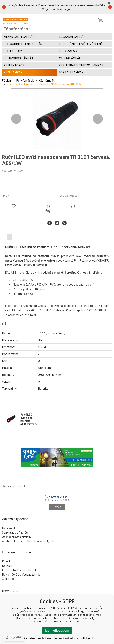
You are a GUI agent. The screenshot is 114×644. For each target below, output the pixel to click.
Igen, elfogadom (57, 630)
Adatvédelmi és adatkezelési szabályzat (28, 541)
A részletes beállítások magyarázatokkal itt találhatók (57, 638)
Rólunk (6, 561)
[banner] (16, 21)
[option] (57, 119)
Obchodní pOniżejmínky (17, 537)
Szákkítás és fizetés (15, 532)
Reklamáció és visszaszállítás (21, 574)
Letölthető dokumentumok (19, 570)
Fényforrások (25, 81)
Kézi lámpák (47, 81)
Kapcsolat (9, 528)
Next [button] (98, 119)
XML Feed (8, 579)
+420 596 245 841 (57, 497)
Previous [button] (16, 119)
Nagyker (7, 566)
